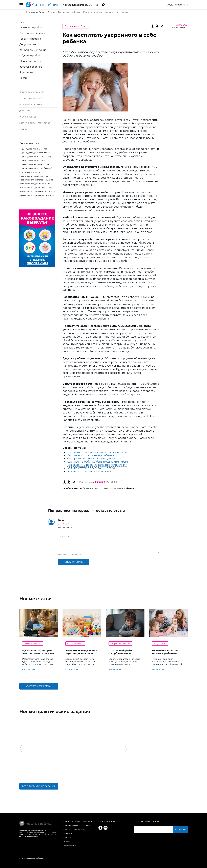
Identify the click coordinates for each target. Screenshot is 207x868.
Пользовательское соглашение (77, 826)
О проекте (67, 834)
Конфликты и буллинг (33, 50)
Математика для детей (30, 172)
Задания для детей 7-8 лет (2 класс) (35, 160)
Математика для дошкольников (34, 176)
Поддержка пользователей (75, 830)
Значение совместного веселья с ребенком (166, 652)
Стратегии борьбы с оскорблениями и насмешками (121, 653)
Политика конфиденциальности (77, 822)
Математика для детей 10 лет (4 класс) (37, 195)
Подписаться (180, 829)
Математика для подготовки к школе (36, 180)
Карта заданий (69, 846)
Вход (169, 5)
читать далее (29, 670)
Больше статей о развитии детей (89, 471)
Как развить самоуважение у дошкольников (97, 452)
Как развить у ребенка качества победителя (97, 465)
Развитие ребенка (30, 39)
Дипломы (25, 111)
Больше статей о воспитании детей (91, 468)
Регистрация (181, 5)
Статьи (23, 129)
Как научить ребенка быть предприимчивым (97, 462)
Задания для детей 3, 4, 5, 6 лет (33, 149)
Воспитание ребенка (82, 5)
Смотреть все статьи (39, 686)
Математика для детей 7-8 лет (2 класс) (37, 188)
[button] (21, 749)
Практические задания (32, 92)
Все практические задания (39, 786)
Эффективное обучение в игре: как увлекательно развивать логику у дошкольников (81, 655)
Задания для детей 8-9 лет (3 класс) (35, 164)
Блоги (23, 78)
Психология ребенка (32, 28)
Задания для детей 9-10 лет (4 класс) (36, 168)
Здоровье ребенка (31, 67)
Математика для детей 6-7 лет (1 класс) (37, 184)
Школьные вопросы (31, 61)
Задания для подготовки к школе (34, 153)
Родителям (26, 72)
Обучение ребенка (31, 56)
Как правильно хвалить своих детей (91, 459)
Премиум (67, 838)
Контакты (67, 842)
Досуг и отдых (28, 44)
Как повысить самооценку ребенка (90, 455)
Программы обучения (31, 105)
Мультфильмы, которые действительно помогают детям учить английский (38, 653)
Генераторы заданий (31, 98)
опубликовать (74, 562)
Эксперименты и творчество (35, 123)
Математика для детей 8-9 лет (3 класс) (37, 191)
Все (22, 22)
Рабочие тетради (28, 117)
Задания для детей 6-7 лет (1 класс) (35, 157)
